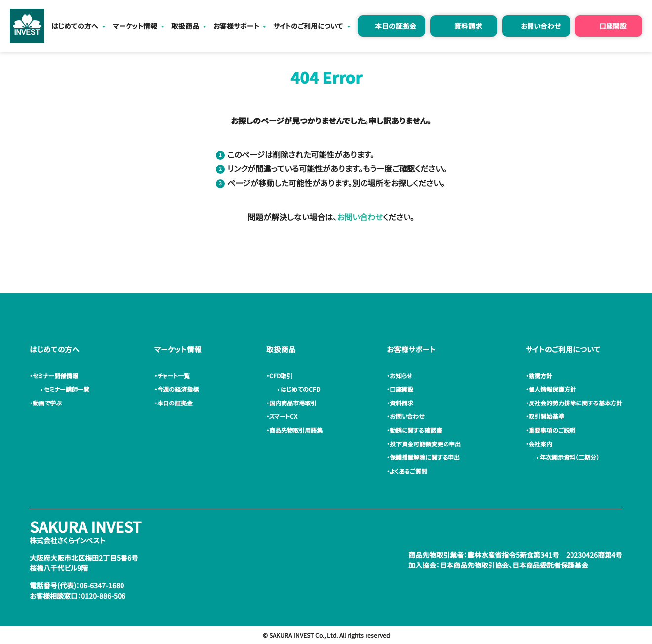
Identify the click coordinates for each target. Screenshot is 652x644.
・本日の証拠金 (175, 403)
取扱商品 (185, 26)
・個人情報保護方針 (552, 389)
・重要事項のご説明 (552, 430)
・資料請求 (402, 403)
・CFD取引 (281, 376)
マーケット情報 (135, 26)
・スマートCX (283, 416)
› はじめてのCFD (297, 389)
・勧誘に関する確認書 (416, 430)
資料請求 (468, 26)
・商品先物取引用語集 (296, 430)
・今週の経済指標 (178, 389)
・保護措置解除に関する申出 (425, 457)
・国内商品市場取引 (293, 403)
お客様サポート (236, 26)
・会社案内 (540, 444)
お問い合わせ (541, 26)
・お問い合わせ (407, 416)
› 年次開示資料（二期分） (566, 457)
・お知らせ (401, 376)
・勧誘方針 (540, 376)
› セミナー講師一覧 (63, 389)
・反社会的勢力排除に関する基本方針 (575, 403)
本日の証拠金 (396, 26)
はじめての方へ (75, 26)
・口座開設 (402, 389)
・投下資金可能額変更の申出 (425, 444)
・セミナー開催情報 (55, 376)
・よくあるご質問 (408, 471)
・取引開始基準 (546, 416)
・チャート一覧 (173, 376)
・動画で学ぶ (47, 403)
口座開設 (613, 26)
